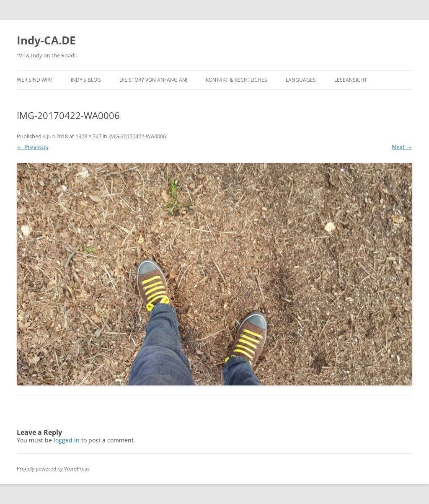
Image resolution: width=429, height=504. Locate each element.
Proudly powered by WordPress (53, 469)
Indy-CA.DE (46, 40)
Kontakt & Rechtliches (236, 80)
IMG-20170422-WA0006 (137, 136)
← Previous (32, 147)
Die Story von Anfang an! (153, 80)
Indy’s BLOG (86, 80)
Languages (301, 80)
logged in (67, 440)
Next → (402, 147)
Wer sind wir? (35, 80)
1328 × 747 (88, 136)
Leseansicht (351, 80)
